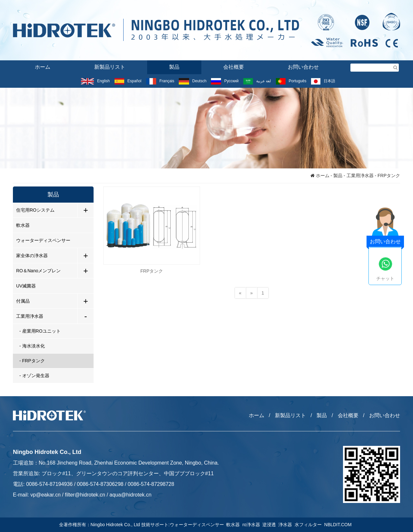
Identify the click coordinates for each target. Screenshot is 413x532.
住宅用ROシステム (35, 210)
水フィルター (309, 525)
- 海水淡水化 (32, 346)
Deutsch (192, 81)
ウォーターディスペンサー (43, 240)
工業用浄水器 (360, 176)
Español (128, 81)
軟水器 (23, 225)
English (95, 81)
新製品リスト (110, 67)
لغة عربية (257, 81)
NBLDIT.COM (339, 525)
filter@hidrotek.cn (85, 495)
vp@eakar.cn (45, 495)
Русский (225, 81)
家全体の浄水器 (32, 256)
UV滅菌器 (26, 286)
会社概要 (234, 67)
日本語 (323, 81)
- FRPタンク (32, 361)
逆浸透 (270, 525)
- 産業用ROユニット (40, 331)
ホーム (43, 67)
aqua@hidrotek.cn (130, 495)
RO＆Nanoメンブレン (38, 271)
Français (160, 81)
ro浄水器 (252, 525)
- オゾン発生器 (34, 376)
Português (291, 81)
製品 (174, 67)
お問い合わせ (303, 67)
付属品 (23, 301)
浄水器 (287, 525)
